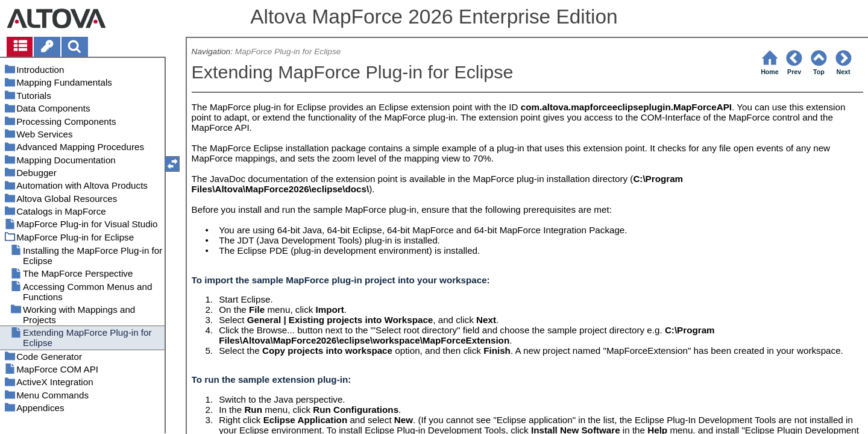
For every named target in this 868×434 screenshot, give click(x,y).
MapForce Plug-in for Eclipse (288, 52)
